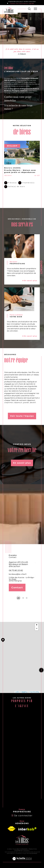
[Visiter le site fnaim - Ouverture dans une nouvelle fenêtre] (11, 829)
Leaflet (17, 692)
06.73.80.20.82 (16, 570)
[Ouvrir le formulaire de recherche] (29, 9)
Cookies (34, 853)
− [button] (37, 629)
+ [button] (37, 625)
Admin (9, 853)
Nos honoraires (11, 852)
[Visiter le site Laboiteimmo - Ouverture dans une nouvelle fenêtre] (22, 861)
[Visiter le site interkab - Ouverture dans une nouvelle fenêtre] (27, 829)
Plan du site (21, 852)
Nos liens (15, 853)
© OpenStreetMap (34, 692)
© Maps (24, 692)
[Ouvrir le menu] (35, 9)
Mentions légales (33, 852)
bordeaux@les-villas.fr (18, 574)
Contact (41, 267)
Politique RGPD (25, 853)
